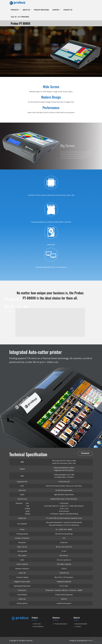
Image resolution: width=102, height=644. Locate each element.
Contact (78, 626)
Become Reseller (81, 624)
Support (56, 10)
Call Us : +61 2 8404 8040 (20, 17)
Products (15, 10)
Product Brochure (41, 10)
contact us (68, 10)
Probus (90, 640)
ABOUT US (26, 10)
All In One (37, 624)
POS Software (39, 626)
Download (85, 453)
